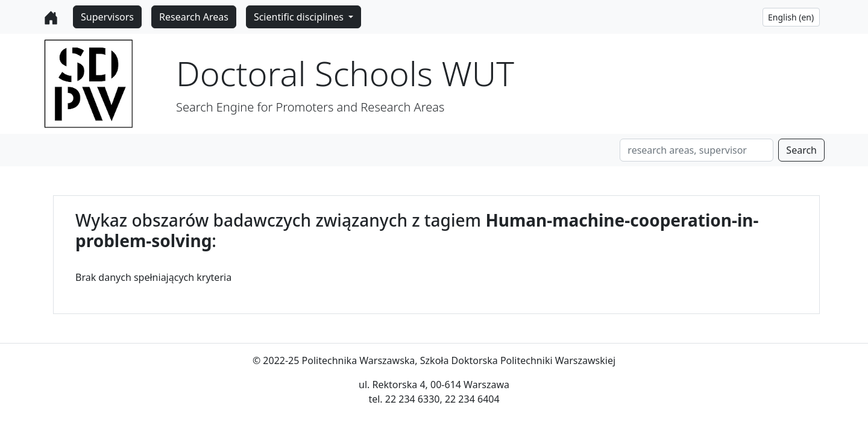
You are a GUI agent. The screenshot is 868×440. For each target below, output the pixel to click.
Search (801, 150)
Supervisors (107, 17)
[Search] (697, 150)
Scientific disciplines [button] (300, 17)
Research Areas (194, 17)
